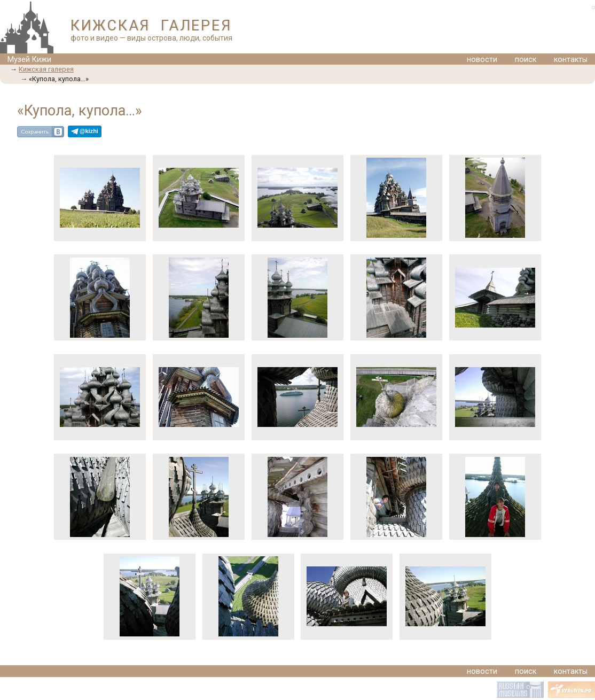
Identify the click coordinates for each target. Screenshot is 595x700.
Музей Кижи (29, 60)
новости (482, 60)
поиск (526, 60)
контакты (571, 60)
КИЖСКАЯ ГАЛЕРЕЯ (151, 26)
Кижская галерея (46, 69)
